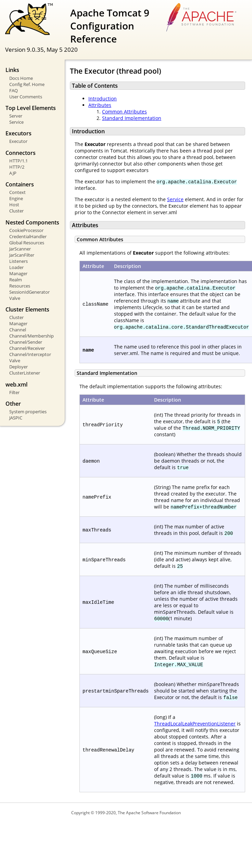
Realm (16, 280)
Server (16, 116)
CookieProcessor (26, 230)
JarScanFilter (22, 255)
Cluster (16, 211)
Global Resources (27, 243)
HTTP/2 (17, 167)
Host (14, 205)
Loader (16, 267)
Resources (20, 286)
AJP (13, 173)
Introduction (103, 99)
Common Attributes (124, 112)
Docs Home (21, 78)
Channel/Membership (32, 336)
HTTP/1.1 (18, 161)
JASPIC (16, 418)
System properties (28, 412)
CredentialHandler (28, 236)
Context (17, 192)
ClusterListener (25, 373)
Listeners (18, 261)
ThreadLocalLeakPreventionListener (195, 724)
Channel (18, 330)
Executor (18, 141)
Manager (18, 273)
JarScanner (20, 249)
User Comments (26, 97)
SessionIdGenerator (29, 292)
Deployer (18, 367)
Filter (14, 392)
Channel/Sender (26, 342)
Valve (15, 298)
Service (16, 122)
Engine (16, 198)
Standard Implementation (132, 118)
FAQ (14, 90)
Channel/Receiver (27, 348)
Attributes (100, 105)
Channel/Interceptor (30, 354)
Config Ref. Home (27, 84)
